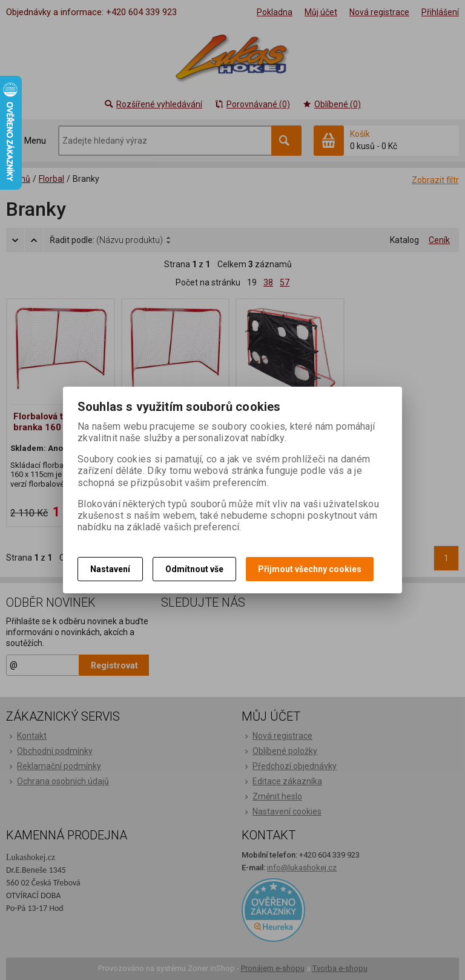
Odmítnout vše (194, 569)
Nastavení (110, 569)
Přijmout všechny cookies (310, 569)
